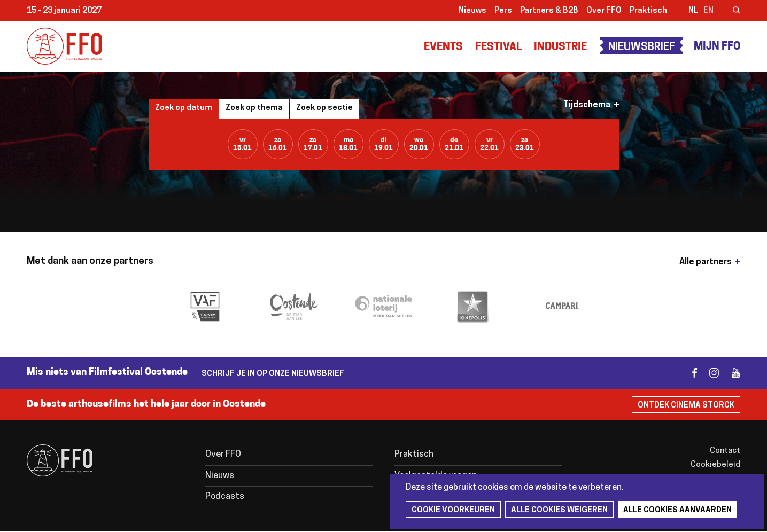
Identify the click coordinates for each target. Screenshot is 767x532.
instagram (710, 373)
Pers (503, 11)
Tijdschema (587, 105)
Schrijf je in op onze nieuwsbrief (273, 374)
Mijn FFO (717, 47)
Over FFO (604, 11)
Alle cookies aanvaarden (677, 510)
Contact (725, 451)
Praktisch (648, 11)
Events (443, 48)
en (708, 11)
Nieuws (472, 11)
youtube (731, 373)
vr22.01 (489, 144)
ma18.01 (348, 144)
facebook (688, 373)
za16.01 (278, 144)
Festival (498, 48)
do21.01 (454, 144)
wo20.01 (419, 144)
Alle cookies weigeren (559, 510)
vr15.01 (242, 144)
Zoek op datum (184, 108)
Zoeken (730, 11)
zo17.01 (313, 144)
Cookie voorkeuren (453, 510)
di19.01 (383, 144)
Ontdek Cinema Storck (686, 406)
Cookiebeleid (715, 465)
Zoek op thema (254, 108)
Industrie (560, 48)
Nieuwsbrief (642, 48)
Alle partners (706, 262)
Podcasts (225, 497)
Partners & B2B (549, 11)
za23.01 (525, 144)
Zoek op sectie (324, 108)
